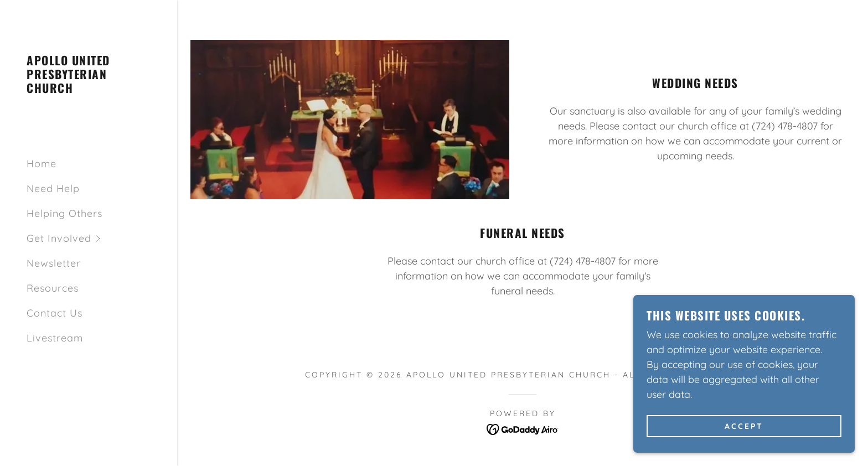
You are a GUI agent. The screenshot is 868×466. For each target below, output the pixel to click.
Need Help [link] (53, 188)
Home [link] (42, 164)
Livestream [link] (55, 338)
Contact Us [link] (55, 313)
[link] (89, 89)
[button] (102, 238)
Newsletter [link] (54, 263)
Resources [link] (53, 288)
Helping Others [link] (64, 213)
